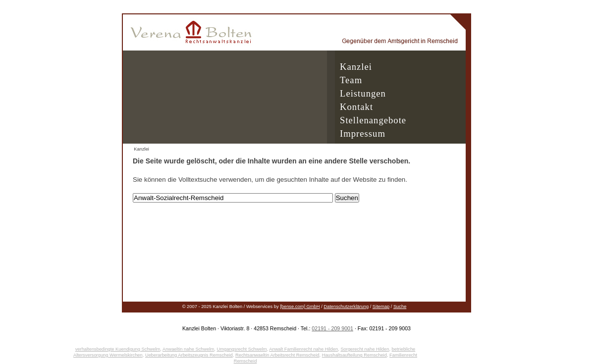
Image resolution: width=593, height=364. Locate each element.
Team (351, 80)
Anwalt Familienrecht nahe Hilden (303, 349)
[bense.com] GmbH (300, 307)
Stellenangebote (373, 120)
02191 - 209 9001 (332, 328)
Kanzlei (356, 67)
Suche (400, 307)
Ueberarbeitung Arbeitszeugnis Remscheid (189, 355)
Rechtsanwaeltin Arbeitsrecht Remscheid (277, 355)
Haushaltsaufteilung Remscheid (354, 355)
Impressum (363, 133)
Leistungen (363, 93)
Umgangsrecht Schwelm (242, 349)
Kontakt (356, 107)
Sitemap (381, 307)
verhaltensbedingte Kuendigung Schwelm (118, 349)
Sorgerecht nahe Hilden (365, 349)
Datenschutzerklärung (346, 307)
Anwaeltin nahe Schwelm (188, 349)
